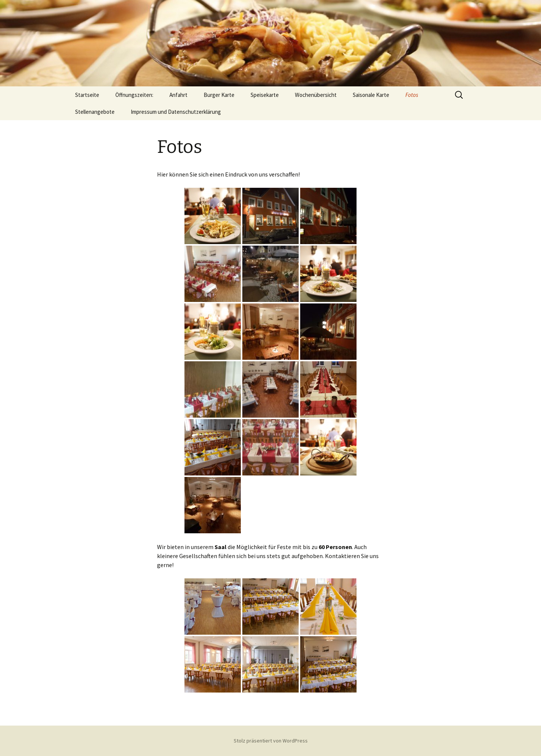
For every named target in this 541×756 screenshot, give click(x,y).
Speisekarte (265, 95)
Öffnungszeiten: (134, 95)
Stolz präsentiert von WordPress (271, 741)
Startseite (87, 95)
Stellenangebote (95, 112)
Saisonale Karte (371, 95)
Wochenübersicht (316, 95)
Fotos (412, 95)
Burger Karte (219, 95)
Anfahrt (178, 95)
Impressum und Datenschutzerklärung (176, 112)
